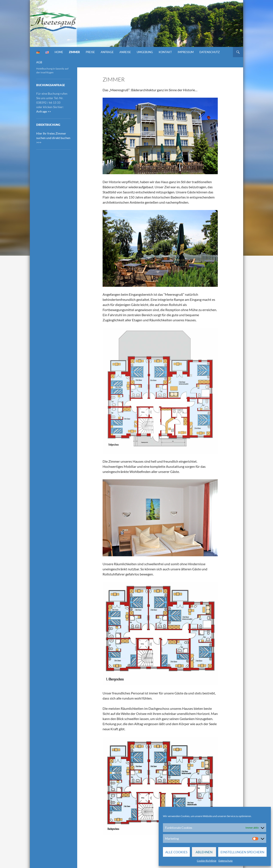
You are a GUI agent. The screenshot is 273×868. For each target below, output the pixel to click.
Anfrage (107, 52)
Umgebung (145, 52)
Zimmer (74, 52)
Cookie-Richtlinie (207, 861)
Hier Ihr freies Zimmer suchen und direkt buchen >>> (53, 138)
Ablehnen (204, 852)
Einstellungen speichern (242, 852)
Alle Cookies (176, 852)
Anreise (125, 52)
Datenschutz (226, 861)
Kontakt (165, 52)
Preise (90, 52)
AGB (39, 62)
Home (59, 52)
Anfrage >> (44, 111)
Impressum (186, 52)
